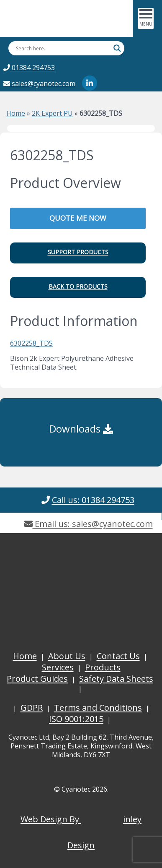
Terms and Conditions (98, 708)
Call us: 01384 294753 (93, 500)
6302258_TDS (31, 343)
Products (103, 667)
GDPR (32, 708)
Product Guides (37, 679)
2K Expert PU (52, 113)
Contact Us (118, 656)
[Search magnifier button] (117, 48)
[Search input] (63, 48)
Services (58, 667)
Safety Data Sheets (116, 679)
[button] (78, 253)
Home (16, 113)
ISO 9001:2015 (76, 719)
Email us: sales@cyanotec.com (89, 524)
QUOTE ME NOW (78, 218)
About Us (67, 656)
